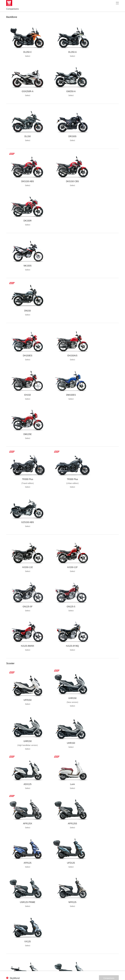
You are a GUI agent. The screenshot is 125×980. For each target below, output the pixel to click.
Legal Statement (53, 965)
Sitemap (65, 965)
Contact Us (74, 965)
